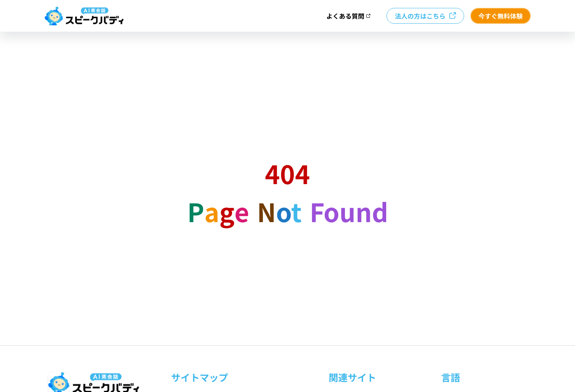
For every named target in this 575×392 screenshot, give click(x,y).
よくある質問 (348, 16)
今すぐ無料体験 (501, 16)
